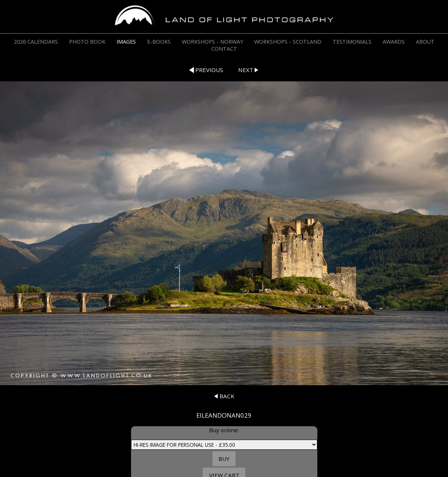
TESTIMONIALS (352, 42)
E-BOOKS (159, 42)
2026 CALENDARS (36, 42)
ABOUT (425, 42)
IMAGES (126, 42)
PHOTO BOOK (87, 42)
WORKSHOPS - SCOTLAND (288, 42)
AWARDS (394, 42)
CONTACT (224, 49)
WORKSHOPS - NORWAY (212, 42)
